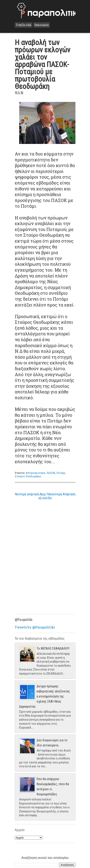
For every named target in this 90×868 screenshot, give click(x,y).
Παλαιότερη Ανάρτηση (61, 494)
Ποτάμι (61, 473)
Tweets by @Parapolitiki (35, 627)
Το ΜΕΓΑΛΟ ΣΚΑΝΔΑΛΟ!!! (53, 648)
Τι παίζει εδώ (24, 25)
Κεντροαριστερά (35, 473)
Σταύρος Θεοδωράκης (28, 476)
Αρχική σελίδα (45, 496)
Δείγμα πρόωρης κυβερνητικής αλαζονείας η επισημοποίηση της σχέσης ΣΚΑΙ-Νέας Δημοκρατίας (44, 696)
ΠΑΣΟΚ (51, 473)
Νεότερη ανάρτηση (27, 494)
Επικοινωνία (42, 25)
